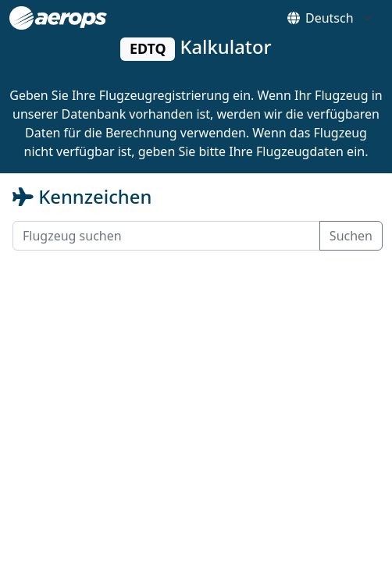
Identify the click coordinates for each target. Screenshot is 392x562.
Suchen (351, 236)
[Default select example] (344, 18)
